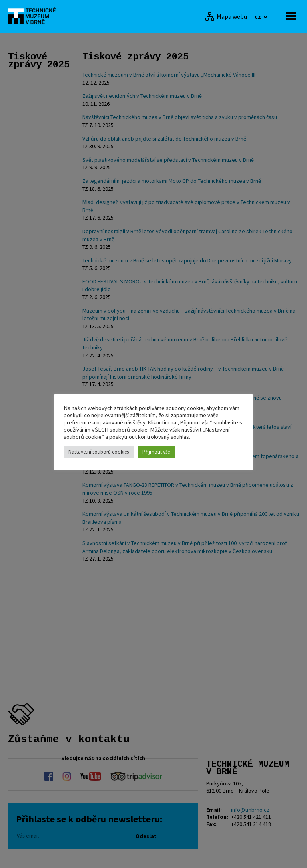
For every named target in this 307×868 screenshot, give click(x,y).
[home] (34, 16)
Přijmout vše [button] (156, 452)
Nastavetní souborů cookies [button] (99, 452)
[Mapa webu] (226, 16)
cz (258, 16)
